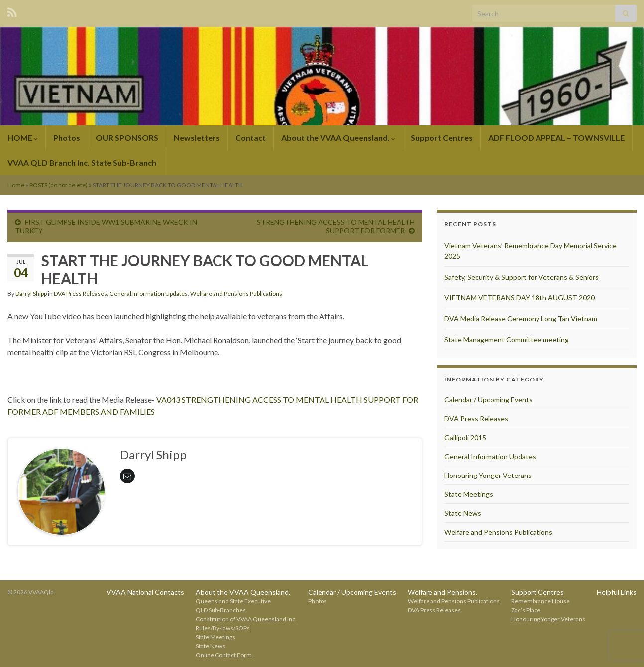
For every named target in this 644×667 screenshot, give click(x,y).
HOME (23, 138)
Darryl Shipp (31, 294)
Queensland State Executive (233, 601)
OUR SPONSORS (127, 138)
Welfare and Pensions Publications (236, 294)
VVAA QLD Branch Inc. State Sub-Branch (82, 162)
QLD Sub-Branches (221, 610)
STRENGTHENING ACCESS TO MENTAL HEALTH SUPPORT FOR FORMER (336, 226)
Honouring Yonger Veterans (488, 475)
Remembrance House (540, 601)
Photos (67, 138)
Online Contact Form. (224, 655)
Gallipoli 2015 (465, 437)
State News (463, 513)
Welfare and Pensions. (442, 592)
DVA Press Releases (80, 294)
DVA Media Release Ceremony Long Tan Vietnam (521, 319)
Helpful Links (617, 592)
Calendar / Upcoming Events (488, 400)
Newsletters (197, 138)
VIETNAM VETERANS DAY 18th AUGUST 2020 (520, 298)
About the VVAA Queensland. (338, 138)
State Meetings (469, 494)
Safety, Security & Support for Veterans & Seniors (522, 277)
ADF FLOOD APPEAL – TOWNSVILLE (556, 138)
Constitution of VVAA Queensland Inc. (246, 619)
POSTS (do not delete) (58, 185)
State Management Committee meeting (507, 339)
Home (16, 185)
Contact (251, 138)
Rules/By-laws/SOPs (223, 628)
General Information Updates (149, 294)
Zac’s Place (526, 610)
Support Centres (442, 138)
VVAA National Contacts (145, 592)
